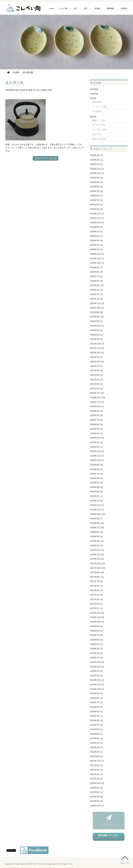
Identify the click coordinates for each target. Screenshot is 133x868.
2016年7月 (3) (96, 635)
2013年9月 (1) (96, 729)
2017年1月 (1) (96, 608)
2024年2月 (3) (96, 249)
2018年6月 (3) (96, 532)
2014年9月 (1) (96, 694)
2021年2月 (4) (96, 389)
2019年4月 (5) (96, 487)
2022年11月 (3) (97, 303)
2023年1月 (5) (96, 299)
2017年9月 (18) (97, 572)
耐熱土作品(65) (99, 139)
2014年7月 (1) (96, 702)
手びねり (37, 90)
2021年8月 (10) (97, 362)
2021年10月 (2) (97, 353)
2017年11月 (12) (98, 563)
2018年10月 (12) (98, 514)
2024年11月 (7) (97, 218)
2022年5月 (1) (96, 321)
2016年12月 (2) (97, 613)
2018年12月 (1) (97, 505)
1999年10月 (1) (97, 806)
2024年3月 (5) (96, 245)
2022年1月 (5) (96, 339)
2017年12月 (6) (97, 559)
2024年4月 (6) (96, 241)
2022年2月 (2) (96, 335)
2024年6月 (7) (96, 236)
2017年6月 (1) (96, 586)
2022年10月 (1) (97, 308)
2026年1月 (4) (96, 164)
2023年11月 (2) (97, 259)
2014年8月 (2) (96, 698)
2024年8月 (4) (96, 227)
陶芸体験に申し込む (109, 837)
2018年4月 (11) (97, 541)
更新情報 (110, 8)
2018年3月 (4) (96, 546)
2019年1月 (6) (96, 501)
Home (52, 8)
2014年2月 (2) (96, 725)
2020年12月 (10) (98, 398)
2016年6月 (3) (96, 640)
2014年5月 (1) (96, 712)
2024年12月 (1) (97, 214)
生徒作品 (24, 90)
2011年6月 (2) (96, 765)
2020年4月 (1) (96, 433)
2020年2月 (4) (96, 442)
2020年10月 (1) (97, 406)
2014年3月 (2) (96, 720)
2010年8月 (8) (96, 788)
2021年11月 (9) (97, 348)
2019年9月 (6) (96, 465)
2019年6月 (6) (96, 478)
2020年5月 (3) (96, 429)
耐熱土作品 (47, 90)
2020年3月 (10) (97, 438)
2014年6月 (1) (96, 707)
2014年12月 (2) (97, 680)
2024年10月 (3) (97, 223)
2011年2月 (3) (96, 774)
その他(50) (97, 111)
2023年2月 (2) (96, 294)
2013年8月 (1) (96, 734)
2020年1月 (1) (96, 447)
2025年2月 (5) (96, 205)
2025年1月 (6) (96, 209)
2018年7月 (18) (97, 528)
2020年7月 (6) (96, 420)
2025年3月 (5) (96, 200)
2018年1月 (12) (97, 555)
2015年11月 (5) (97, 667)
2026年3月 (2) (96, 160)
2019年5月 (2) (96, 483)
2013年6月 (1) (96, 738)
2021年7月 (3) (96, 366)
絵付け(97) (97, 134)
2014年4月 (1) (96, 716)
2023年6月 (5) (96, 281)
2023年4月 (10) (97, 285)
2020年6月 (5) (96, 424)
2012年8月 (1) (96, 756)
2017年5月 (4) (96, 590)
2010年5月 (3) (96, 792)
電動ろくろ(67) (99, 120)
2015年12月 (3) (97, 662)
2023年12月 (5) (97, 254)
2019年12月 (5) (97, 451)
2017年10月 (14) (98, 568)
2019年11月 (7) (97, 456)
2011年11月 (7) (97, 761)
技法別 (93, 117)
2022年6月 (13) (97, 317)
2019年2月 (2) (96, 496)
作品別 (93, 98)
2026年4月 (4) (96, 155)
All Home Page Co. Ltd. (64, 864)
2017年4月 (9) (96, 595)
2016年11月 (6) (97, 617)
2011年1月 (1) (96, 779)
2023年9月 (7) (96, 267)
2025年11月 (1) (97, 169)
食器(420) (96, 102)
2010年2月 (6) (96, 801)
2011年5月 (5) (96, 770)
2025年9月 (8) (96, 178)
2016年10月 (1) (97, 622)
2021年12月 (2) (97, 344)
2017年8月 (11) (97, 577)
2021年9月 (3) (96, 357)
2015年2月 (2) (96, 676)
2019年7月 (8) (96, 474)
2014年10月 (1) (97, 689)
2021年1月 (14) (97, 393)
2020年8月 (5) (96, 415)
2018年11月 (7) (97, 510)
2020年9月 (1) (96, 411)
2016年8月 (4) (96, 631)
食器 (30, 90)
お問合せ (124, 8)
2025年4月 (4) (96, 196)
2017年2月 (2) (96, 604)
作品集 (97, 8)
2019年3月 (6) (96, 492)
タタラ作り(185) (99, 130)
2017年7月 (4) (96, 581)
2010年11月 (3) (97, 783)
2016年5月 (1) (96, 644)
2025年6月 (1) (96, 187)
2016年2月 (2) (96, 653)
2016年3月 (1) (96, 649)
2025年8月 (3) (96, 182)
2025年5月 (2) (96, 191)
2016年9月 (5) (96, 626)
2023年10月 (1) (97, 263)
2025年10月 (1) (97, 173)
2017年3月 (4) (96, 599)
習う (76, 8)
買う (86, 8)
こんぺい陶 (63, 8)
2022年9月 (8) (96, 312)
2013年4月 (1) (96, 743)
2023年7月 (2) (96, 276)
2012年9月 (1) (96, 752)
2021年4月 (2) (96, 380)
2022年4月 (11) (97, 326)
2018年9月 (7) (96, 519)
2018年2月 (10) (97, 550)
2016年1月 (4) (96, 658)
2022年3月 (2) (96, 330)
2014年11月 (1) (97, 685)
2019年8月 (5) (96, 469)
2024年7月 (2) (96, 232)
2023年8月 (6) (96, 272)
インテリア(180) (99, 107)
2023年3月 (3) (96, 290)
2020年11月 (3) (97, 402)
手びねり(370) (98, 125)
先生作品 (94, 89)
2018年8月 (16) (97, 523)
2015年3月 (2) (96, 671)
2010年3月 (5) (96, 797)
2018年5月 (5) (96, 537)
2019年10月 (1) (97, 460)
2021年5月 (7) (96, 375)
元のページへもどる (45, 158)
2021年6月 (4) (96, 371)
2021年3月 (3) (96, 384)
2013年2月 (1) (96, 747)
